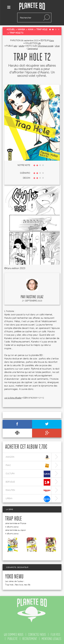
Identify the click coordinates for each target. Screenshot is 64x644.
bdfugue (28, 482)
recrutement (30, 639)
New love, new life (23, 585)
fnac (28, 466)
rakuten (28, 491)
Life (39, 43)
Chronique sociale (46, 46)
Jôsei (57, 46)
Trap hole (13, 519)
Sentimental (33, 49)
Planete (32, 7)
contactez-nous (37, 635)
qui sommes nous (14, 635)
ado (15, 46)
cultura (28, 474)
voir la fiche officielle (13, 398)
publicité (13, 639)
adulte (21, 46)
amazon (28, 457)
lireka (28, 499)
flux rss (55, 635)
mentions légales (51, 639)
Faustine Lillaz (34, 297)
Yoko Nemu (14, 577)
